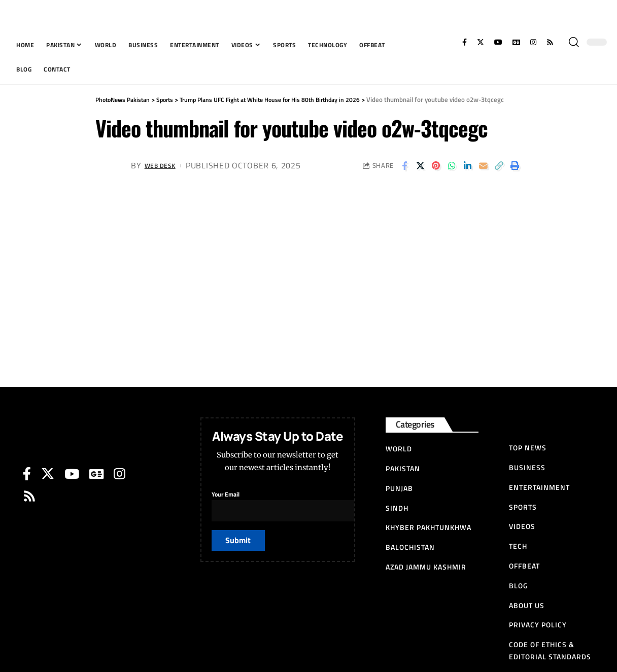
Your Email (307, 503)
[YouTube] (498, 42)
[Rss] (550, 42)
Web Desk (165, 165)
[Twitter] (481, 42)
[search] (574, 42)
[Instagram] (533, 42)
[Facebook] (465, 42)
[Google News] (516, 42)
